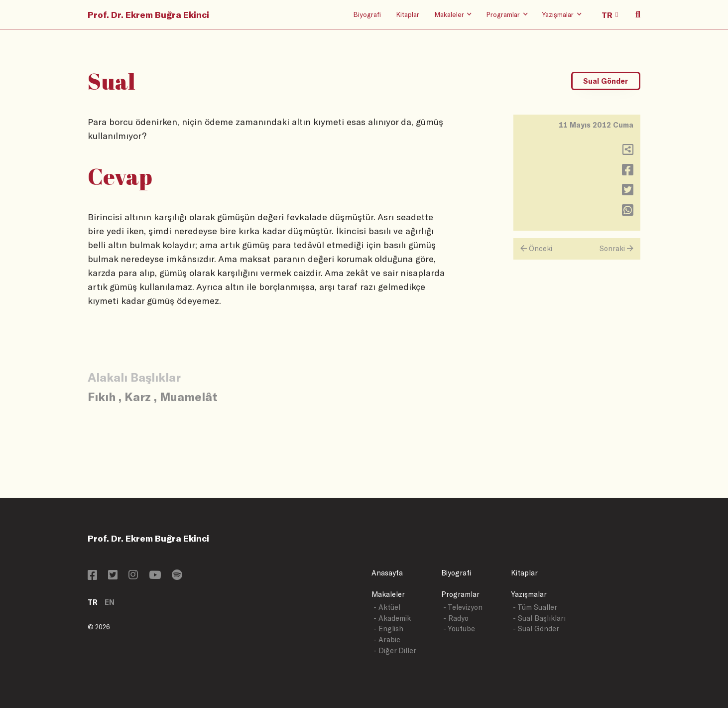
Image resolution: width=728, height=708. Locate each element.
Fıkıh (102, 396)
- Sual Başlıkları (539, 618)
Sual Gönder (606, 81)
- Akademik (392, 618)
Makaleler (388, 594)
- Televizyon (463, 607)
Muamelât (189, 396)
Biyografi (367, 14)
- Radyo (456, 618)
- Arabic (387, 639)
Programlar (460, 594)
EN (110, 602)
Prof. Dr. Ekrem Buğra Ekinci (148, 14)
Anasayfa (387, 573)
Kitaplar (408, 14)
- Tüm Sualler (535, 607)
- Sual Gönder (536, 629)
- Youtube (459, 629)
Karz (138, 396)
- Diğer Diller (395, 650)
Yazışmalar (529, 594)
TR (93, 602)
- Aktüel (387, 607)
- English (388, 629)
